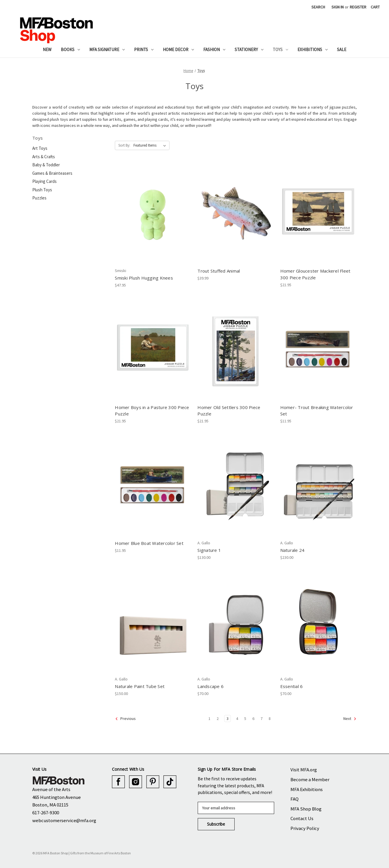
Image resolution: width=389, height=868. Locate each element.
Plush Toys (42, 190)
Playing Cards (44, 181)
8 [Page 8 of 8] (270, 718)
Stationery (249, 49)
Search (318, 7)
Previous (125, 719)
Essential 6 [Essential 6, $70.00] (292, 686)
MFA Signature (107, 49)
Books (70, 49)
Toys (280, 49)
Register (358, 7)
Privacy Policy (305, 828)
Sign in (338, 7)
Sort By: (124, 145)
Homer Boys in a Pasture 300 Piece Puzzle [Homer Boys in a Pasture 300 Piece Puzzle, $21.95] (152, 411)
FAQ (295, 799)
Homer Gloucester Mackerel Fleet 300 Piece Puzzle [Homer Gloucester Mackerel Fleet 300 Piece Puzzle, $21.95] (315, 274)
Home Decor (178, 49)
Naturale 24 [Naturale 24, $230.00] (292, 550)
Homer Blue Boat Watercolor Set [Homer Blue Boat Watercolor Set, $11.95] (149, 543)
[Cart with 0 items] (375, 7)
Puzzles (39, 198)
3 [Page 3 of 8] (227, 718)
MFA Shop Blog (306, 809)
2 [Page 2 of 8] (218, 718)
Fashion (214, 49)
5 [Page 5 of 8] (245, 718)
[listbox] (151, 145)
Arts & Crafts (44, 157)
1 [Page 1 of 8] (209, 718)
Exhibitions (313, 49)
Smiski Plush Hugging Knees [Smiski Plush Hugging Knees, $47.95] (144, 278)
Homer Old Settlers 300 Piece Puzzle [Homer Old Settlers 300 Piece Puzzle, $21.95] (229, 411)
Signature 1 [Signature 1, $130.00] (209, 550)
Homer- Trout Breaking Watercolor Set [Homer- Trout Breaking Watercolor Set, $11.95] (317, 411)
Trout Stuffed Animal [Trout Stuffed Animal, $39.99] (219, 271)
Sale (342, 49)
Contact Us (302, 818)
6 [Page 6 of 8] (253, 718)
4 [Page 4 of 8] (237, 718)
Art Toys (40, 148)
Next (350, 719)
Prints (144, 49)
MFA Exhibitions (307, 789)
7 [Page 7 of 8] (262, 718)
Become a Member (310, 779)
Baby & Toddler (46, 165)
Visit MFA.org (304, 770)
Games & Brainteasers (52, 173)
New (47, 49)
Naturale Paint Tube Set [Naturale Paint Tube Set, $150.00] (140, 686)
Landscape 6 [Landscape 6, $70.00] (210, 686)
